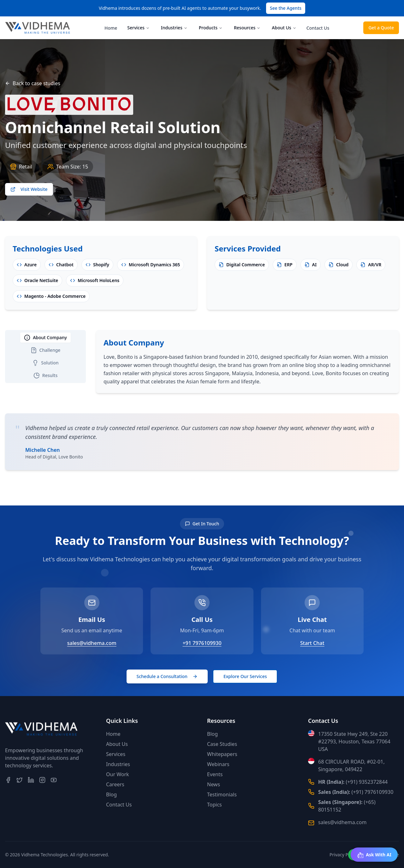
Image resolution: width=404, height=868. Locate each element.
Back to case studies (33, 83)
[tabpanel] (247, 362)
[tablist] (45, 357)
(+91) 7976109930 (373, 792)
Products (211, 28)
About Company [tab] (45, 338)
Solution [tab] (45, 363)
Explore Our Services (245, 676)
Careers (115, 784)
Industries (174, 28)
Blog (111, 794)
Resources (247, 28)
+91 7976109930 (202, 643)
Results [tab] (45, 375)
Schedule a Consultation (167, 676)
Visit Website (29, 189)
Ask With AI (374, 855)
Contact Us (318, 28)
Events (215, 774)
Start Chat (312, 643)
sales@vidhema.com (92, 643)
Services (138, 28)
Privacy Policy (343, 855)
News (214, 784)
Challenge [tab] (46, 350)
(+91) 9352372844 (367, 782)
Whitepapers (222, 754)
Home (111, 28)
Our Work (118, 774)
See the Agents (286, 8)
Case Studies (222, 744)
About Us (284, 28)
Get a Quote (381, 28)
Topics (214, 805)
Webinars (218, 764)
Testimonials (222, 794)
